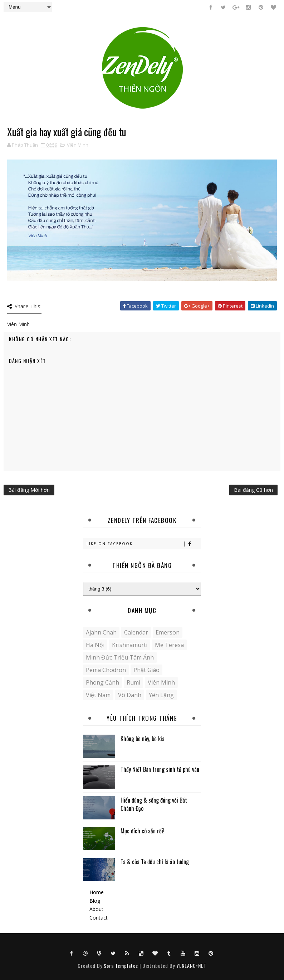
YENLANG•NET (191, 966)
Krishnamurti (130, 645)
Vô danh (130, 695)
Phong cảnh (102, 682)
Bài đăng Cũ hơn (253, 490)
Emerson (168, 632)
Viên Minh (78, 145)
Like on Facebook (144, 544)
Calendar (136, 632)
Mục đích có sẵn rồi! (143, 831)
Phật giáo (146, 670)
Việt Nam (98, 695)
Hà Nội (95, 645)
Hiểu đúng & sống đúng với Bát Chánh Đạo (154, 804)
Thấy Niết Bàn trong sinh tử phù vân (160, 769)
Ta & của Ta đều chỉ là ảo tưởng (155, 862)
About (96, 909)
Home (97, 892)
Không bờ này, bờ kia (143, 739)
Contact (99, 918)
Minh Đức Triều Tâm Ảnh (120, 657)
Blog (95, 901)
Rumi (133, 682)
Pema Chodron (106, 670)
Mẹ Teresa (169, 645)
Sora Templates (121, 966)
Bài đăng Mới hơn (29, 490)
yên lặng (161, 695)
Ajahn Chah (101, 632)
